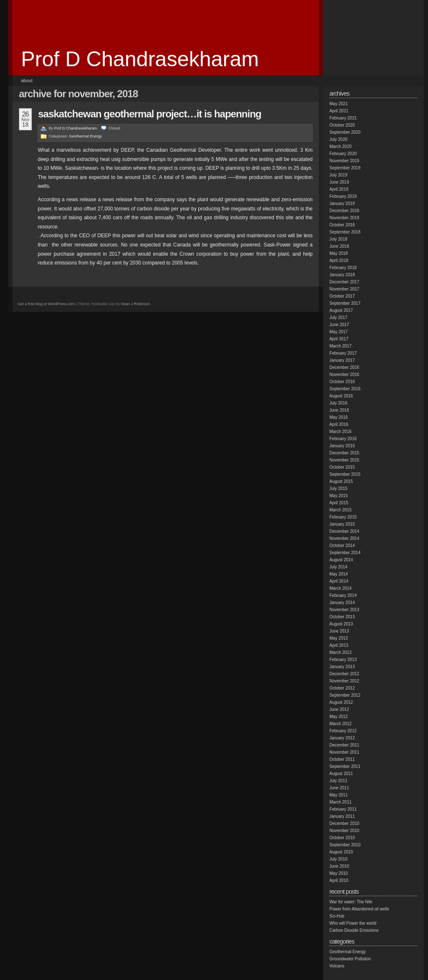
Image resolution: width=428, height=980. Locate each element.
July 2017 (338, 318)
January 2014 (342, 603)
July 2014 (338, 567)
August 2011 (341, 774)
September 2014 (345, 553)
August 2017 (341, 310)
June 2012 (339, 709)
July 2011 (338, 781)
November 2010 (344, 831)
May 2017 (339, 332)
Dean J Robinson (135, 304)
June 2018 (339, 246)
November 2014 (344, 538)
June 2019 (339, 182)
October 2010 (342, 838)
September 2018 (345, 232)
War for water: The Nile (351, 902)
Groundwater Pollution (350, 959)
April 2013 (339, 645)
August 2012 (341, 702)
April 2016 (339, 424)
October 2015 (342, 467)
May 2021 (339, 104)
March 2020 (341, 146)
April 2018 (339, 261)
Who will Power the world (353, 923)
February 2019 (343, 196)
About (27, 80)
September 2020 (345, 132)
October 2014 (342, 546)
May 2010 (339, 873)
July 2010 (338, 859)
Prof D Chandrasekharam (140, 59)
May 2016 (339, 417)
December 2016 (344, 367)
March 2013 (341, 652)
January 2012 (342, 738)
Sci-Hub (337, 916)
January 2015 (342, 524)
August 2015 (341, 481)
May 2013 (339, 638)
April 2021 (339, 111)
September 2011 (345, 766)
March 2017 (341, 346)
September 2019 (345, 168)
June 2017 (339, 325)
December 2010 (344, 823)
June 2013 (339, 631)
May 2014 (339, 574)
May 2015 (339, 496)
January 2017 (342, 360)
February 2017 (343, 353)
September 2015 (345, 474)
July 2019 (338, 175)
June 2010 (339, 866)
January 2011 (342, 816)
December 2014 (344, 531)
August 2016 (341, 396)
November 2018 (344, 218)
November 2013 (344, 610)
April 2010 (339, 880)
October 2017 (342, 296)
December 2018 (344, 211)
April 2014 (339, 581)
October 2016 (342, 382)
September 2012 (345, 695)
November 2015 (344, 460)
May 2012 (339, 717)
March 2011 (341, 802)
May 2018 (339, 253)
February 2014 (343, 595)
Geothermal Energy (86, 136)
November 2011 (344, 752)
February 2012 (343, 731)
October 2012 (342, 688)
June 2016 (339, 410)
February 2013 (343, 660)
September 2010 (345, 845)
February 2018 (343, 268)
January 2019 (342, 204)
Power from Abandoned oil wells (359, 909)
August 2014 (341, 560)
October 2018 (342, 225)
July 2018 (338, 239)
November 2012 (344, 681)
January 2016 (342, 446)
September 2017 (345, 303)
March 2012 (341, 724)
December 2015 (344, 453)
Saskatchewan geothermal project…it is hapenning (150, 114)
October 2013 (342, 617)
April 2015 (339, 503)
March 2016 (341, 432)
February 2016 (343, 439)
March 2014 (341, 588)
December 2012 (344, 674)
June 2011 (339, 788)
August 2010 (341, 852)
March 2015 (341, 510)
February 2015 (343, 517)
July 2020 (338, 139)
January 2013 (342, 667)
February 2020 (343, 154)
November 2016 (344, 375)
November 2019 (344, 161)
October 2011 (342, 759)
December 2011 (344, 745)
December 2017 (344, 282)
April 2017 (339, 339)
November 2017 (344, 289)
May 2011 (339, 795)
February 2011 (343, 809)
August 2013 (341, 624)
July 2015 (338, 489)
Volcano (337, 966)
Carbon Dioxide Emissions (354, 930)
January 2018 (342, 275)
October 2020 (342, 125)
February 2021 (343, 118)
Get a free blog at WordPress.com (46, 304)
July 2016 (338, 403)
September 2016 (345, 389)
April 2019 (339, 189)
